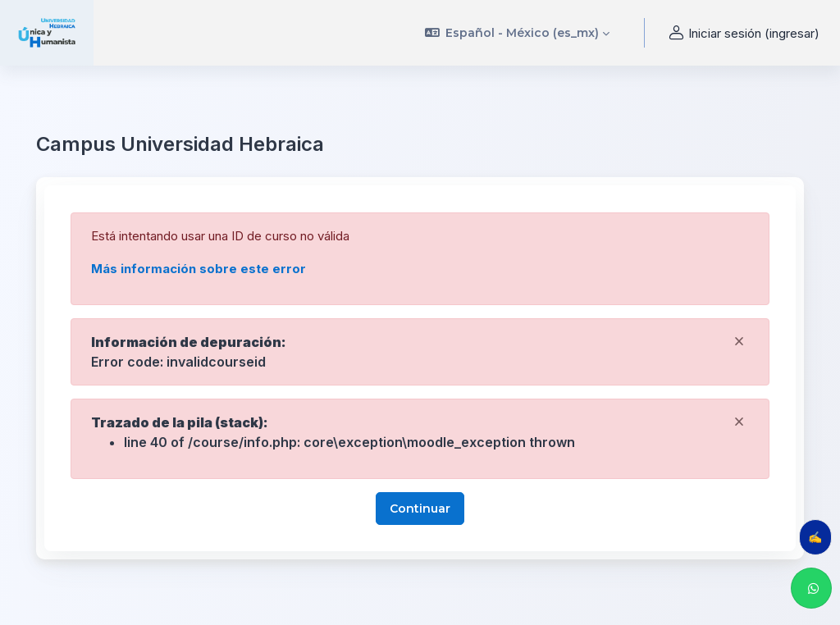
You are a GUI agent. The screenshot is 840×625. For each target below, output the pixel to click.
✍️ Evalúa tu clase (820, 537)
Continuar (420, 509)
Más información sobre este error (199, 269)
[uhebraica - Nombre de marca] (47, 33)
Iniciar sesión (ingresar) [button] (742, 33)
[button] (518, 33)
